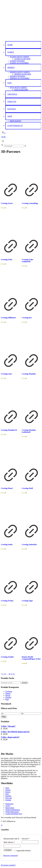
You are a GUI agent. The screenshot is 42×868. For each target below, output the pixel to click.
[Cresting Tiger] (31, 566)
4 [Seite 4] (5, 674)
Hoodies (8, 697)
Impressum (9, 804)
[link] (25, 146)
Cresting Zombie (7, 657)
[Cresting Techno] (11, 566)
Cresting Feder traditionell (28, 261)
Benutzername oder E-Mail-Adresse (12, 840)
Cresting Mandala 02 (9, 430)
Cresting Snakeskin (29, 544)
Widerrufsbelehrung (13, 810)
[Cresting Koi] (31, 283)
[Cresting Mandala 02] (11, 396)
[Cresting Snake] (11, 510)
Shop (7, 788)
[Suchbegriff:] (14, 146)
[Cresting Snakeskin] (31, 510)
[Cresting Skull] (31, 454)
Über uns (9, 798)
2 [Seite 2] (3, 674)
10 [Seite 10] (9, 674)
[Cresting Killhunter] (11, 283)
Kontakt (8, 800)
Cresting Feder (7, 260)
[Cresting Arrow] (11, 169)
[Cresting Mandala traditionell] (31, 396)
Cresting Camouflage (30, 203)
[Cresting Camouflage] (31, 169)
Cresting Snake (7, 544)
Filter (4, 717)
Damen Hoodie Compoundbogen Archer (31, 658)
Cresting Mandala (29, 374)
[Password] (30, 842)
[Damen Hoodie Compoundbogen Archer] (31, 623)
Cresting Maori (7, 488)
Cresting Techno (7, 601)
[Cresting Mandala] (31, 339)
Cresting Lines (6, 374)
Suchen (25, 683)
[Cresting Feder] (11, 225)
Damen (8, 693)
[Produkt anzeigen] (11, 199)
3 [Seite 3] (4, 674)
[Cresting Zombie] (11, 623)
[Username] (12, 846)
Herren (8, 695)
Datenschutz (10, 808)
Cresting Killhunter (8, 318)
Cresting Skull (27, 488)
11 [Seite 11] (12, 674)
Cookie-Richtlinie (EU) (14, 814)
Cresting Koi (27, 318)
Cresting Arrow (7, 203)
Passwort (26, 839)
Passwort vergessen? (11, 855)
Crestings (9, 691)
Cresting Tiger (27, 601)
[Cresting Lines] (11, 339)
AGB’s (8, 806)
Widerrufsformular (12, 812)
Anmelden (8, 850)
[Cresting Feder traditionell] (31, 225)
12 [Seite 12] (14, 674)
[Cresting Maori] (11, 454)
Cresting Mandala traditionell (29, 431)
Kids (7, 699)
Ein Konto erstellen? (8, 865)
